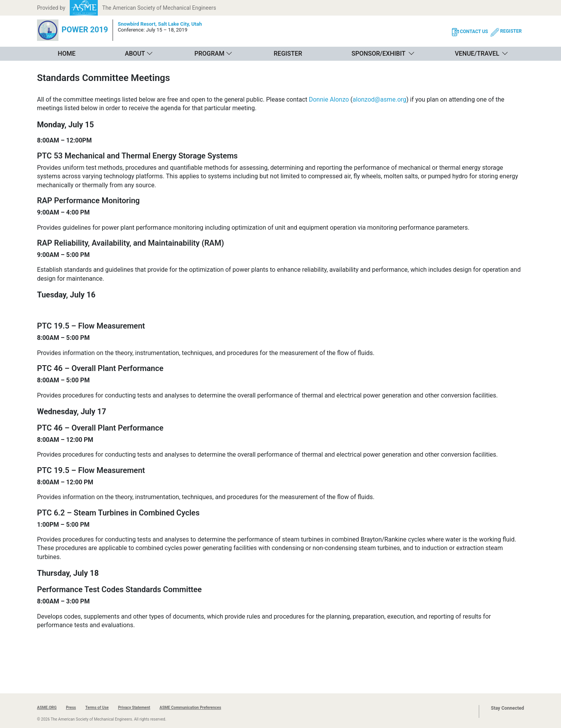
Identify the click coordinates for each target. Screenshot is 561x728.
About (135, 54)
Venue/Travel (477, 54)
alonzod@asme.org (379, 99)
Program (209, 54)
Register (288, 54)
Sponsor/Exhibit (378, 54)
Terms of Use (97, 708)
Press (71, 708)
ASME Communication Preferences (190, 708)
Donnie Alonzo (329, 99)
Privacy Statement (134, 708)
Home (66, 54)
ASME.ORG (47, 708)
